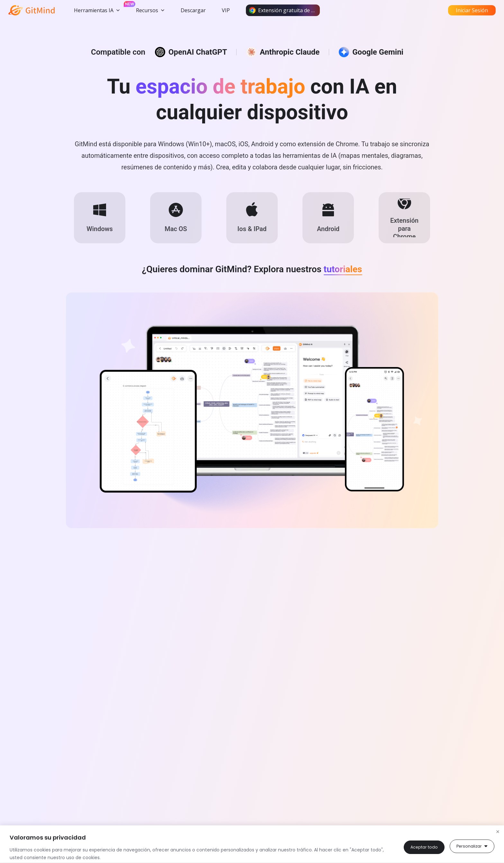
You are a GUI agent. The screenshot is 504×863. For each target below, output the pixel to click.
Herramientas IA (97, 10)
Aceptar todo (473, 846)
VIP (226, 10)
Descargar (193, 10)
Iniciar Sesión (472, 10)
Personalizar (423, 846)
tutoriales (343, 282)
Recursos (150, 10)
